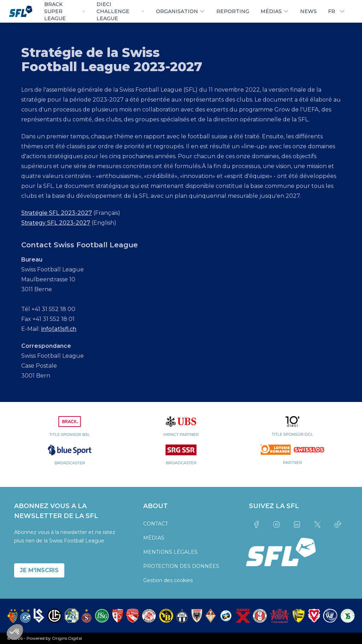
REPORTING (233, 11)
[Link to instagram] (277, 524)
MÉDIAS (154, 538)
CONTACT (156, 524)
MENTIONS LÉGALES (170, 552)
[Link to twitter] (317, 524)
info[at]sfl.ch (59, 329)
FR (337, 11)
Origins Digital (67, 638)
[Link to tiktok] (338, 524)
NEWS (308, 11)
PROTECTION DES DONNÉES (181, 566)
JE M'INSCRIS (39, 570)
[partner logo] (70, 430)
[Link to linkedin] (297, 524)
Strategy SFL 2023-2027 (56, 223)
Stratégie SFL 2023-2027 (57, 213)
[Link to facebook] (256, 524)
